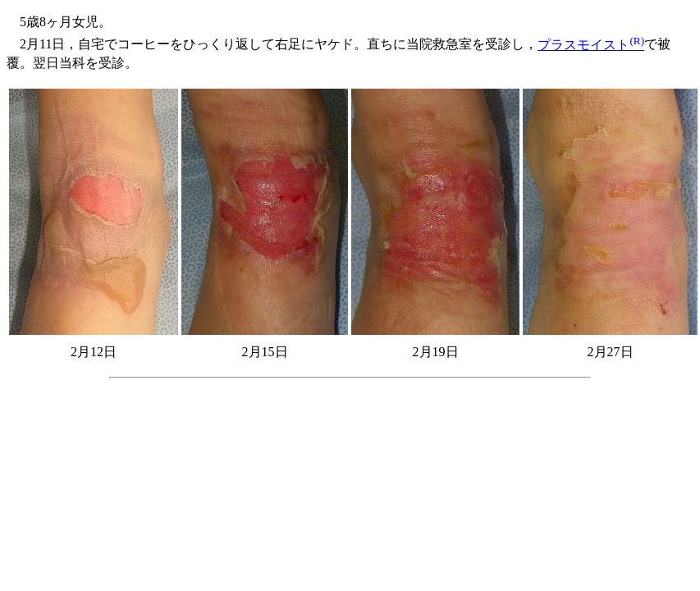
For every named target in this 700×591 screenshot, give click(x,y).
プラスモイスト (591, 45)
